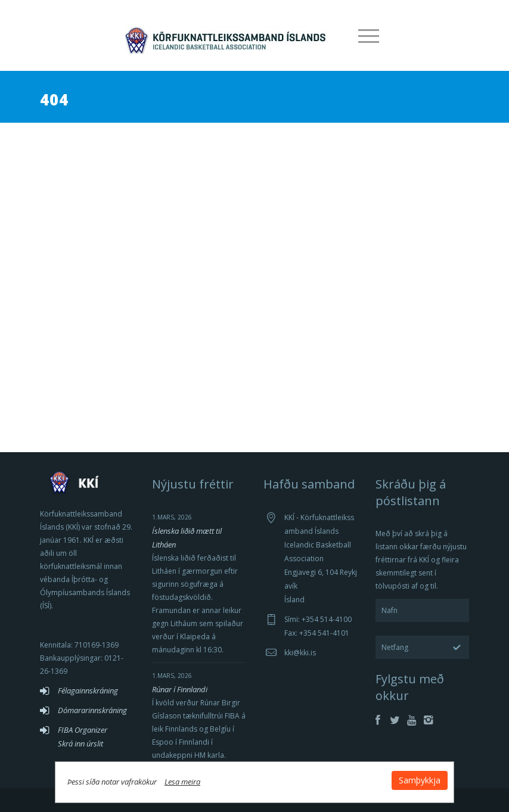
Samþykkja (399, 777)
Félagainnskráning (88, 690)
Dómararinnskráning (92, 710)
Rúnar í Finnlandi (180, 689)
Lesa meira (203, 779)
